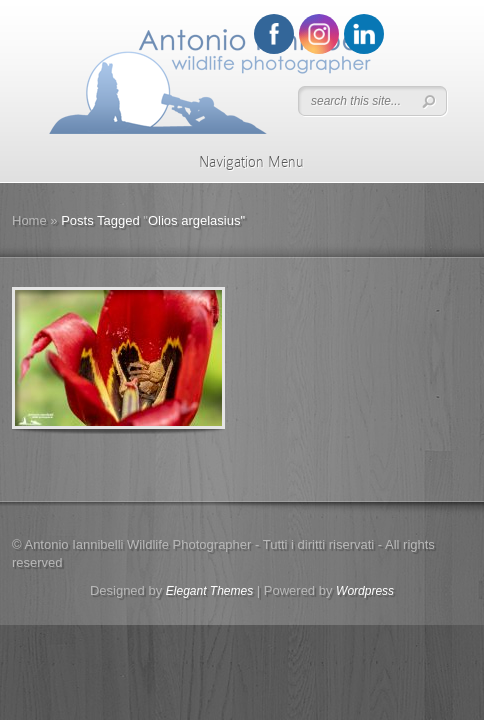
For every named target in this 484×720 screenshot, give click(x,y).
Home (29, 220)
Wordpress (365, 591)
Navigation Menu (238, 162)
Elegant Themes (209, 591)
